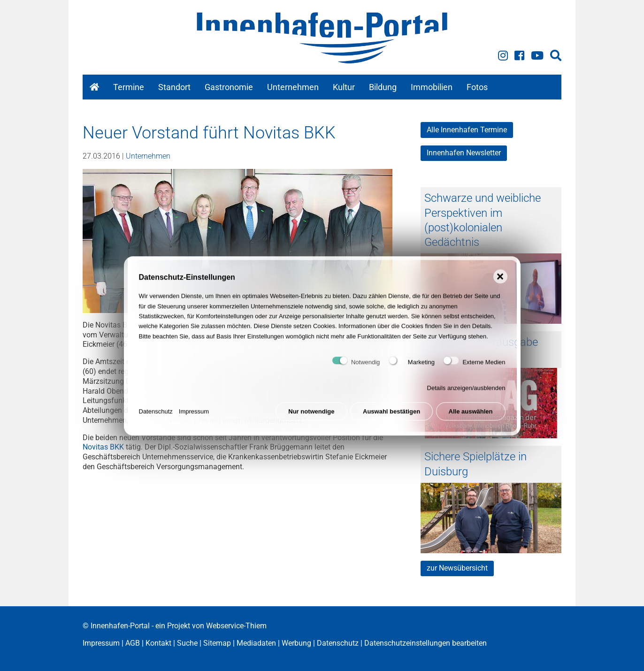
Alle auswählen (471, 419)
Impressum (194, 419)
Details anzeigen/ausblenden (466, 395)
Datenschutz (156, 419)
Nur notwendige (311, 419)
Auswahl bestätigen (391, 419)
